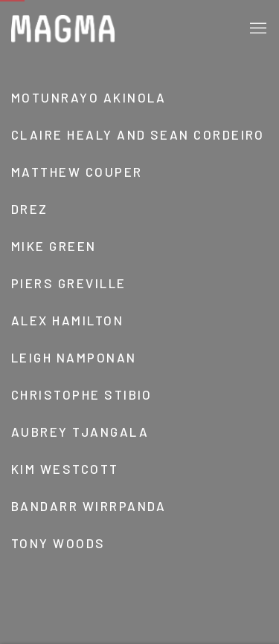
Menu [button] (257, 29)
